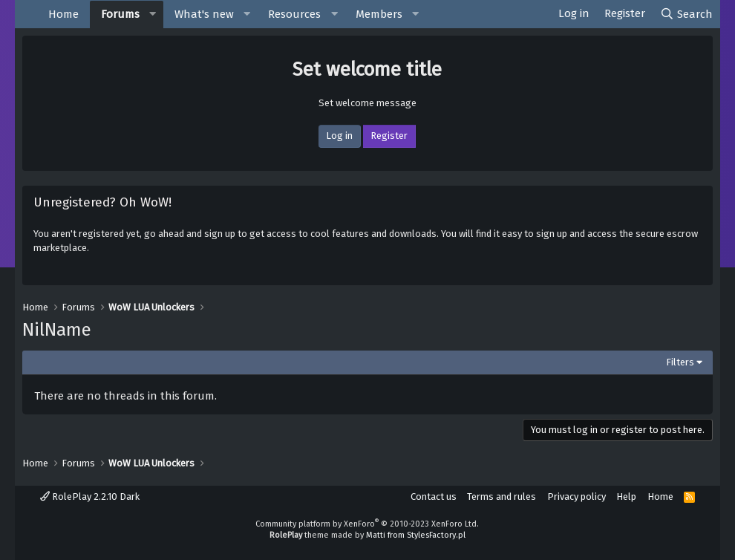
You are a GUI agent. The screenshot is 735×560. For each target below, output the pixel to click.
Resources (294, 14)
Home (63, 14)
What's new (204, 14)
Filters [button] (680, 362)
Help (626, 496)
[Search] (686, 14)
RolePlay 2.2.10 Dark (90, 496)
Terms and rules (502, 496)
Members (379, 14)
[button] (153, 14)
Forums (120, 14)
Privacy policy (576, 496)
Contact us (434, 496)
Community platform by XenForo (367, 524)
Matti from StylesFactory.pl (416, 535)
